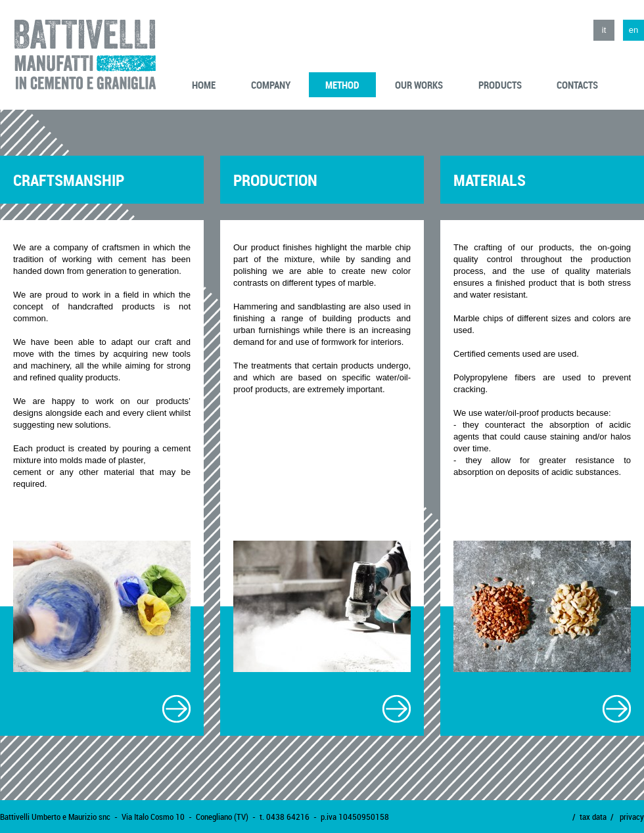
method (342, 85)
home (204, 85)
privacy (632, 817)
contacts (577, 85)
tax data (593, 817)
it (604, 30)
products (500, 85)
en (633, 30)
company (271, 85)
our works (419, 85)
